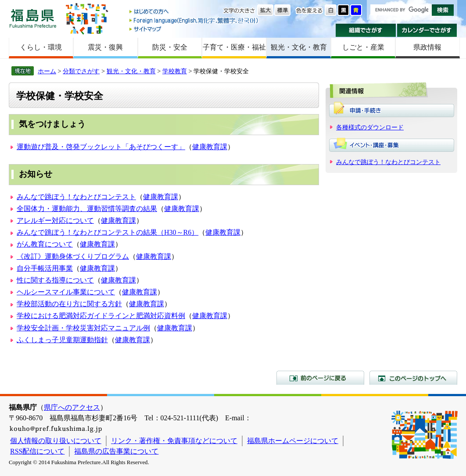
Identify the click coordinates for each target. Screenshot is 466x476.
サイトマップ (194, 29)
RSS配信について (37, 451)
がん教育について (45, 244)
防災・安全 (170, 47)
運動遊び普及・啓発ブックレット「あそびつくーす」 (101, 147)
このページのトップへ (413, 378)
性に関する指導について (55, 280)
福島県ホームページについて (293, 441)
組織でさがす (366, 30)
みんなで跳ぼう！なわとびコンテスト (76, 197)
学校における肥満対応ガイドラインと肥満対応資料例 (101, 316)
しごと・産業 (363, 47)
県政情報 (427, 47)
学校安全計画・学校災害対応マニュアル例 (83, 328)
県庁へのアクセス (72, 407)
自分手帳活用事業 (45, 268)
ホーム (47, 71)
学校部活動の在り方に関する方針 (69, 304)
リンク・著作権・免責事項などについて (174, 441)
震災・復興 (105, 47)
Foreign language (194, 20)
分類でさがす (81, 71)
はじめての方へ (194, 12)
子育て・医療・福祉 (234, 47)
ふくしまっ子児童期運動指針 (62, 340)
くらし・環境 (41, 47)
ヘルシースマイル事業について (66, 292)
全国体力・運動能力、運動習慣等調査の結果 (87, 209)
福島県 (33, 18)
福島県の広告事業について (116, 451)
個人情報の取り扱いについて (56, 441)
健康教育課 (210, 147)
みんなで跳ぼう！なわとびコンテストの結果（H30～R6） (108, 232)
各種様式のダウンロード (370, 127)
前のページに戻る (320, 378)
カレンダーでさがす (427, 30)
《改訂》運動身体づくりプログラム (73, 256)
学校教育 (175, 71)
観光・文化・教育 (299, 47)
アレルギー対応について (55, 220)
